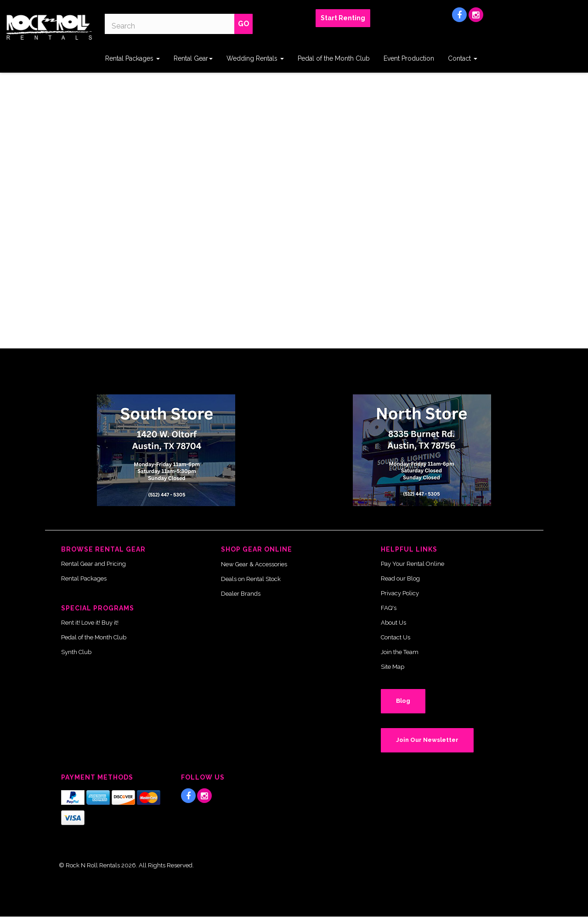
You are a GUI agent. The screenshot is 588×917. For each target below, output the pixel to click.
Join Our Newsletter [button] (427, 740)
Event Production (409, 58)
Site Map (393, 667)
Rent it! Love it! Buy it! (90, 623)
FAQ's (389, 608)
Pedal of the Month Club (334, 58)
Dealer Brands (241, 594)
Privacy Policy (400, 593)
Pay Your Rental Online (413, 564)
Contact (463, 58)
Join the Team (400, 652)
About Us (393, 623)
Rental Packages (133, 58)
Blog (403, 701)
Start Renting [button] (343, 18)
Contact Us (396, 637)
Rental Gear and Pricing (93, 564)
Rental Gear (193, 58)
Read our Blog (400, 578)
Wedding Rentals (255, 58)
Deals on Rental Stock (251, 579)
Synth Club (76, 652)
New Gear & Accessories (254, 564)
